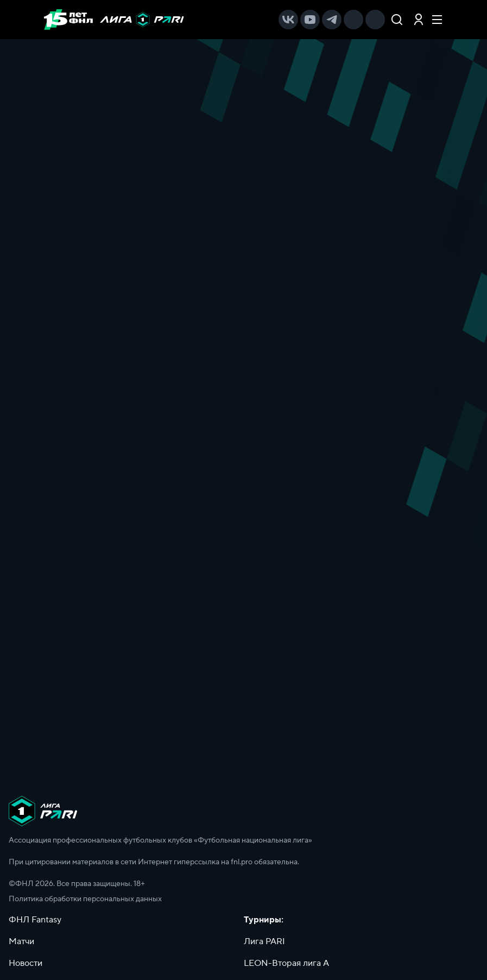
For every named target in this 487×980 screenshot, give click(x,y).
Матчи (21, 941)
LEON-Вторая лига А (286, 963)
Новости (26, 963)
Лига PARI (264, 941)
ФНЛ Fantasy (35, 920)
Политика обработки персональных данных (85, 899)
